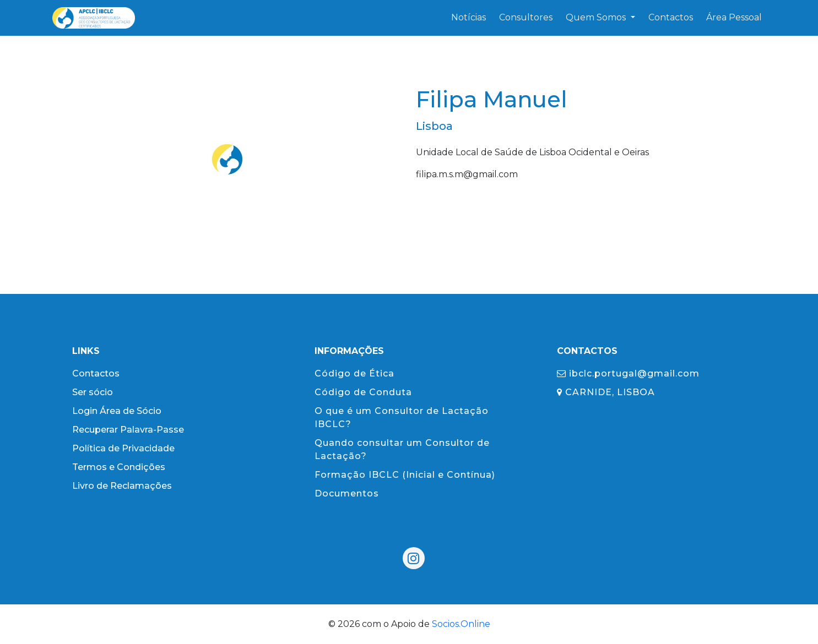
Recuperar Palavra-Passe (128, 430)
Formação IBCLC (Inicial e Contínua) (405, 475)
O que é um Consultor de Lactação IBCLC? (402, 417)
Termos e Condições (119, 467)
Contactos (96, 373)
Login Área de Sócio (117, 411)
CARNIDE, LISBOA (606, 392)
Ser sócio (93, 392)
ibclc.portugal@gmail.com (628, 373)
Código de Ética (354, 373)
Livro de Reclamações (122, 486)
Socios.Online (461, 624)
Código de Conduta (363, 392)
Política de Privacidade (123, 448)
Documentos (347, 493)
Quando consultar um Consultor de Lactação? (402, 449)
